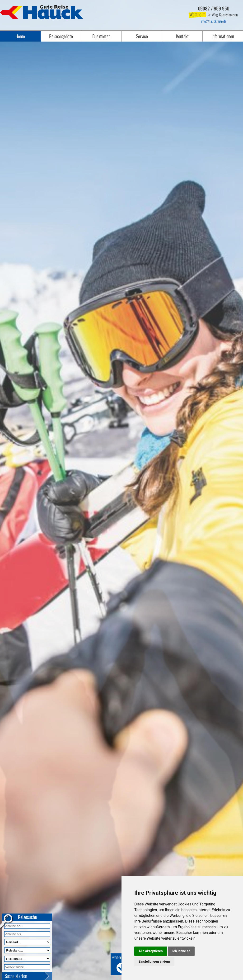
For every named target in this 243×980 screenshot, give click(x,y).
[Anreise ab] (27, 926)
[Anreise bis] (27, 934)
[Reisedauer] (27, 959)
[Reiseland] (27, 950)
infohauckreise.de (214, 21)
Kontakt (182, 36)
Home (20, 36)
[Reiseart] (27, 942)
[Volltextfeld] (27, 967)
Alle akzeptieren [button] (151, 951)
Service (142, 36)
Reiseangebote (61, 36)
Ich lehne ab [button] (181, 951)
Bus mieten (101, 36)
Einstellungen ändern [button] (154, 961)
